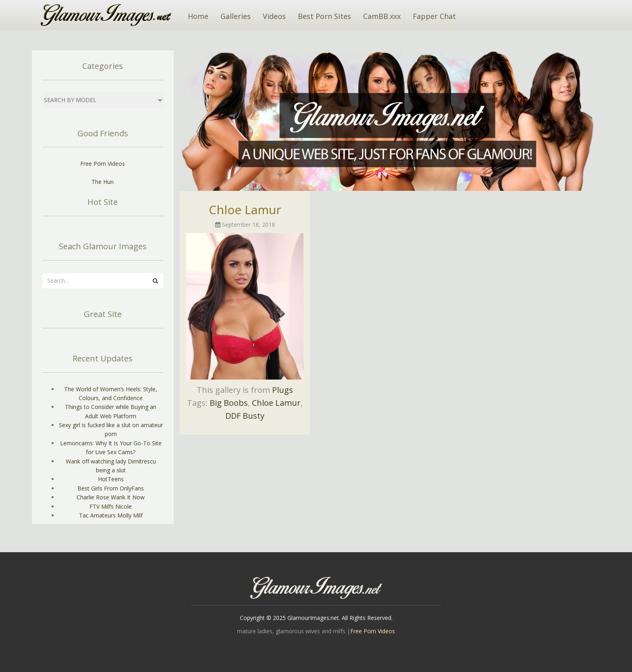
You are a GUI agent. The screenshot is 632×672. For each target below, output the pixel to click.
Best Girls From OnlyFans (111, 488)
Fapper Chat (434, 16)
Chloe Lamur (245, 210)
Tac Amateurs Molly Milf (111, 515)
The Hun (103, 182)
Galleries (236, 16)
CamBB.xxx (382, 16)
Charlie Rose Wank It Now (111, 497)
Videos (274, 16)
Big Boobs (229, 403)
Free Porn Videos (103, 164)
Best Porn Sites (324, 16)
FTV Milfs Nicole (111, 506)
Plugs (283, 390)
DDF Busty (245, 416)
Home (198, 16)
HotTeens (111, 479)
